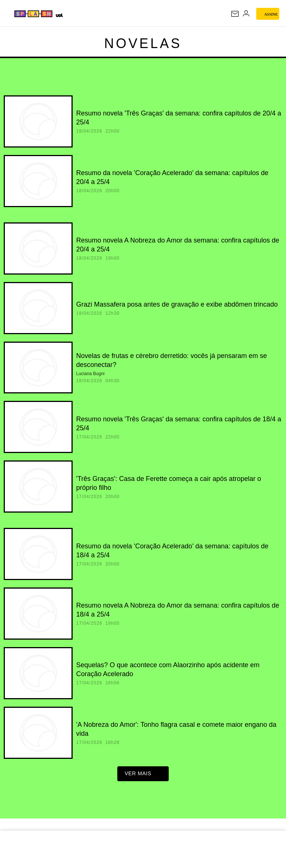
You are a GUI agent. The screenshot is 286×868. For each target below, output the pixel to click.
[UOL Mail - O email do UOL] (235, 14)
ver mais (143, 776)
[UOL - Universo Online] (59, 15)
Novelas (143, 43)
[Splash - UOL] (34, 14)
